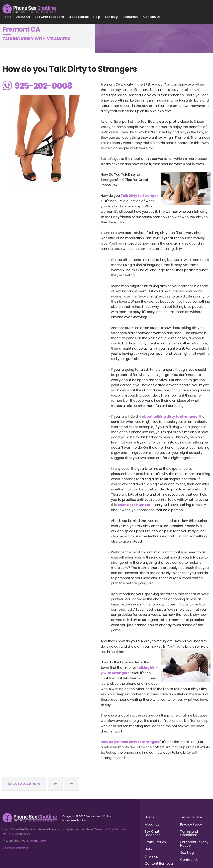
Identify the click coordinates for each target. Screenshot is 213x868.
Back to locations (24, 784)
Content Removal (159, 864)
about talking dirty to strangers (170, 417)
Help (97, 17)
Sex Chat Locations (49, 17)
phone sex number (134, 505)
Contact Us (152, 17)
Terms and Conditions (108, 829)
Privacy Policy (191, 824)
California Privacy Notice (194, 844)
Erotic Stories (79, 17)
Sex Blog (111, 17)
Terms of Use (11, 834)
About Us (23, 17)
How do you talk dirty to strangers (130, 742)
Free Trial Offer (37, 841)
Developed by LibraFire (15, 848)
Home (7, 17)
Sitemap (152, 856)
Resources (131, 17)
